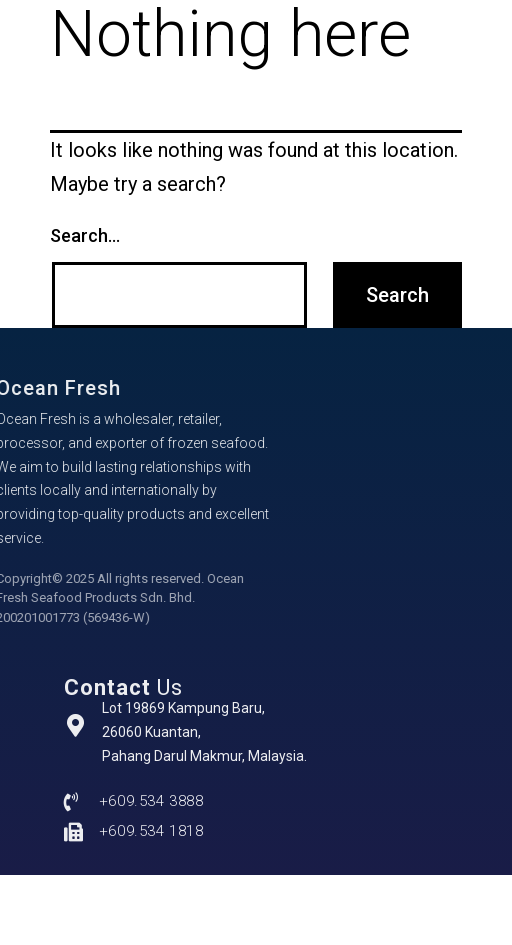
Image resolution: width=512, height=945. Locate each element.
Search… (85, 235)
